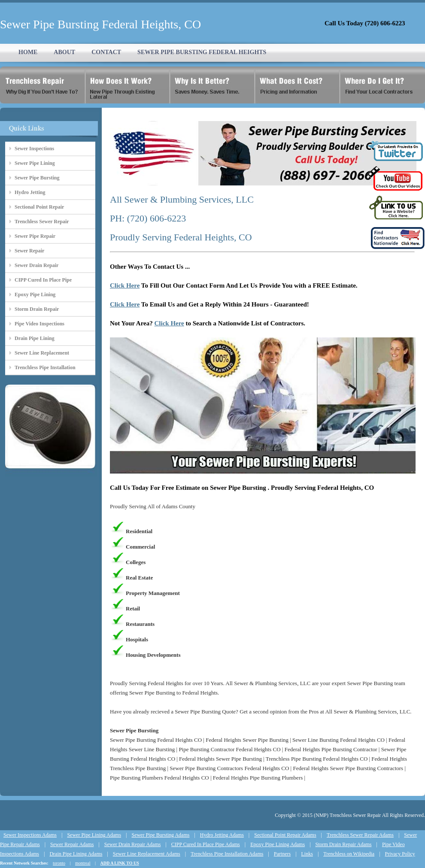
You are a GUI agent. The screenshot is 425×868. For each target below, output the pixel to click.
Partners (282, 854)
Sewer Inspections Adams (30, 835)
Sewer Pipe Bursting (37, 178)
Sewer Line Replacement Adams (147, 854)
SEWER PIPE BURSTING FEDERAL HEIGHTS (202, 52)
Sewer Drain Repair (36, 265)
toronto (59, 863)
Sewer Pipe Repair (35, 236)
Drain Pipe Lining (35, 338)
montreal (83, 863)
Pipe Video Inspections (39, 324)
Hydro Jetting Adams (222, 835)
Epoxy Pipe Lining (35, 294)
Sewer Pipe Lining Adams (94, 835)
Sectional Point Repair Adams (285, 835)
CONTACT (106, 52)
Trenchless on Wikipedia (349, 854)
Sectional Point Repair (39, 207)
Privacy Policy (400, 854)
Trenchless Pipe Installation (45, 367)
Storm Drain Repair (37, 309)
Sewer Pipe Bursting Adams (160, 835)
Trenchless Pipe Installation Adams (227, 854)
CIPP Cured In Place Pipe (43, 280)
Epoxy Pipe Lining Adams (278, 844)
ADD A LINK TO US (120, 863)
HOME (28, 52)
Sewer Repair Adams (72, 844)
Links (307, 854)
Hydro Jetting (30, 192)
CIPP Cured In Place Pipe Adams (206, 844)
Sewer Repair (29, 251)
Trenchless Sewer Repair (42, 222)
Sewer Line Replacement (42, 353)
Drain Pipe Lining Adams (76, 854)
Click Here (125, 285)
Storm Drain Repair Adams (344, 844)
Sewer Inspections (34, 149)
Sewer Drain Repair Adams (133, 844)
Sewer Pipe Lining (35, 163)
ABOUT (64, 52)
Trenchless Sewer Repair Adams (360, 835)
